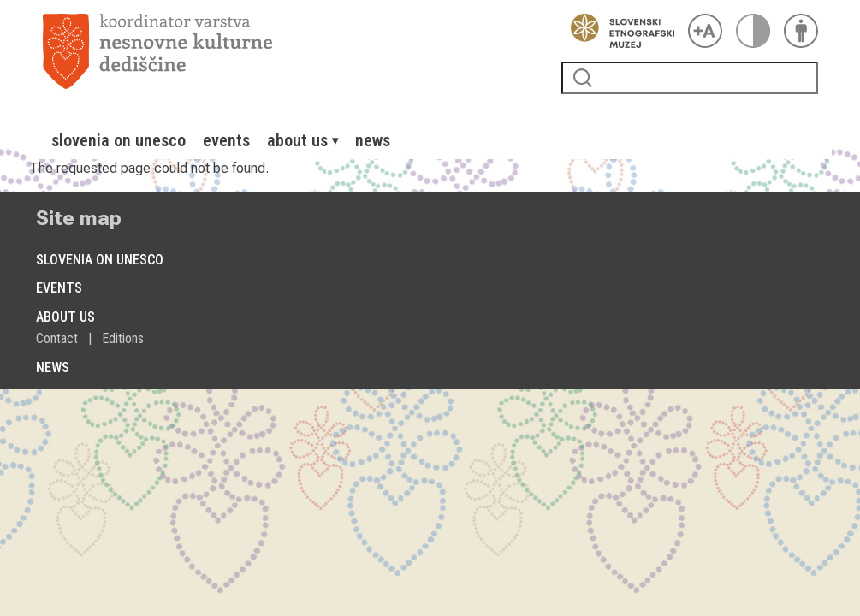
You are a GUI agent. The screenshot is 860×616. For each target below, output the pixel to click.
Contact (57, 338)
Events (226, 140)
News (373, 140)
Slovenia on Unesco (119, 140)
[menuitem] (119, 140)
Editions (123, 338)
